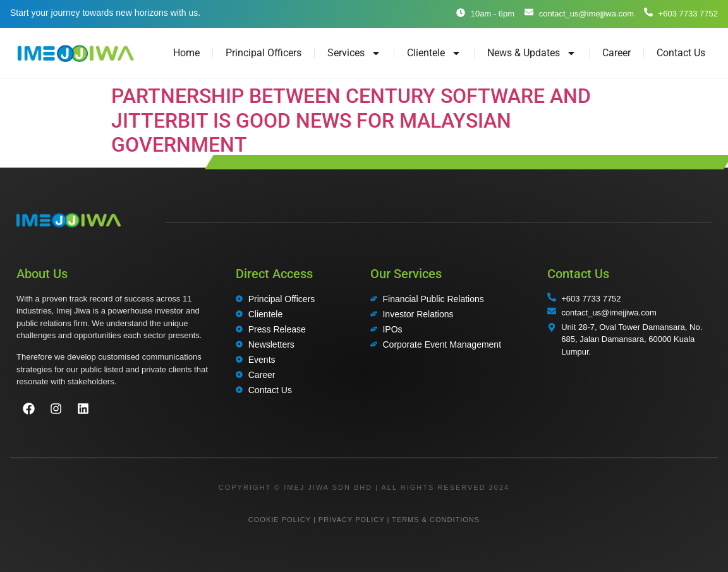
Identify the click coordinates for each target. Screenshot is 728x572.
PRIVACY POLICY (351, 520)
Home (186, 53)
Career (616, 53)
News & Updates (532, 53)
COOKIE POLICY (280, 520)
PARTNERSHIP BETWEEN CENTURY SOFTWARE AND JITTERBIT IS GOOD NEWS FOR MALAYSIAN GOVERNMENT (351, 120)
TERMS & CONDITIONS (436, 520)
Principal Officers (264, 53)
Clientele (434, 53)
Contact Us (681, 53)
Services (354, 53)
